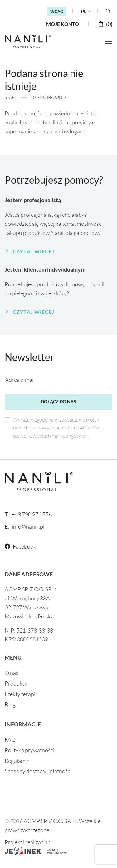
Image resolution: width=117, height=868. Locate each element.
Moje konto (63, 24)
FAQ (10, 739)
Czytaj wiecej (34, 312)
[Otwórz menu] (109, 42)
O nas (12, 673)
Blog (10, 704)
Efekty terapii (21, 694)
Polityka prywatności (29, 750)
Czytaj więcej (34, 251)
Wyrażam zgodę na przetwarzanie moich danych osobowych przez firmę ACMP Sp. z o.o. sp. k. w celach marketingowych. (59, 428)
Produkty (16, 683)
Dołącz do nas (58, 402)
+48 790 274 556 (28, 514)
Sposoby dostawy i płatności (38, 771)
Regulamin (17, 761)
